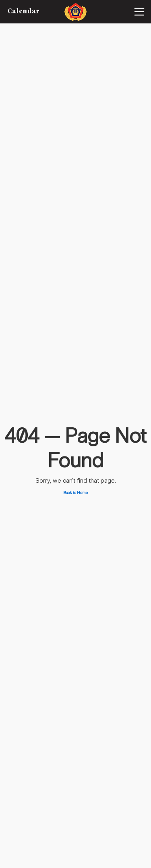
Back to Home (76, 493)
